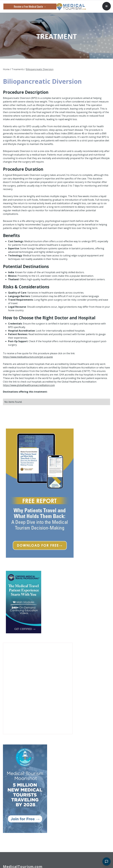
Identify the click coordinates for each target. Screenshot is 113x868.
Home (6, 69)
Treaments (18, 69)
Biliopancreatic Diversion (40, 69)
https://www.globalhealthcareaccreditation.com (29, 385)
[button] (107, 6)
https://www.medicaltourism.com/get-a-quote (28, 357)
